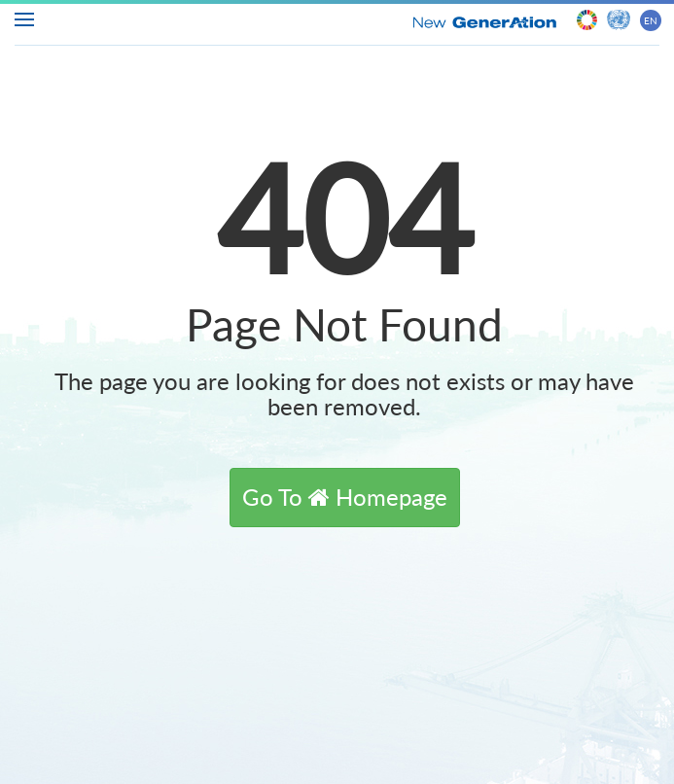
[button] (345, 497)
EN (651, 20)
